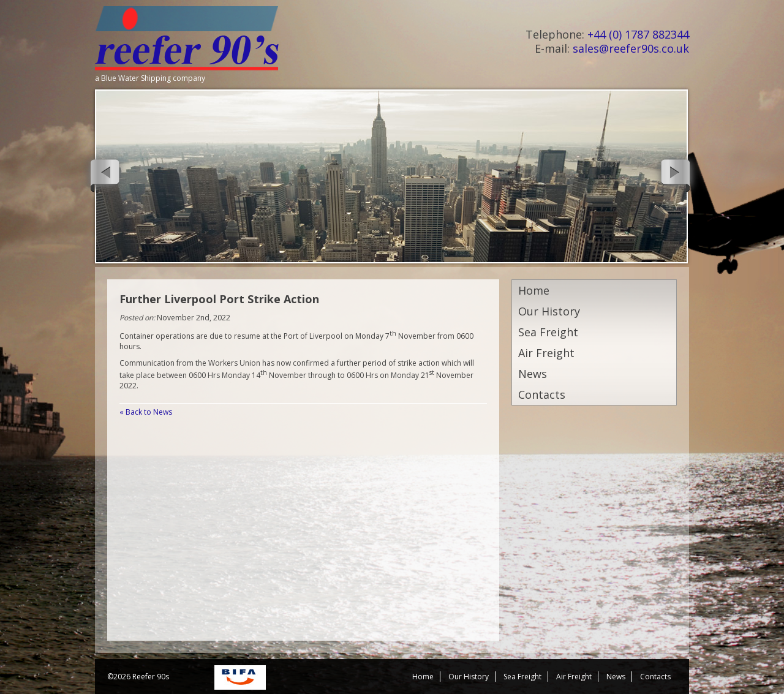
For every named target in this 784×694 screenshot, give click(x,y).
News (533, 374)
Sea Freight (548, 332)
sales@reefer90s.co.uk (631, 48)
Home (534, 290)
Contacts (542, 394)
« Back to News (146, 412)
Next (677, 174)
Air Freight (546, 353)
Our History (549, 311)
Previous (104, 174)
